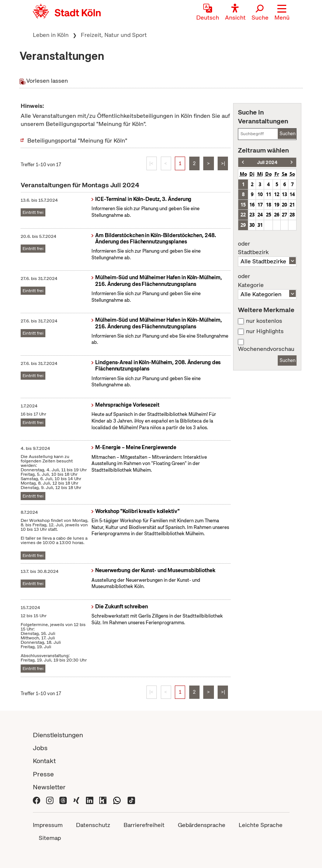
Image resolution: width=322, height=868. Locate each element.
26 (277, 215)
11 (269, 194)
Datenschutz (93, 825)
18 (269, 205)
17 (260, 205)
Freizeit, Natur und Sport (114, 35)
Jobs (40, 748)
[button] (282, 13)
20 (284, 205)
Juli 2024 (267, 162)
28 (292, 215)
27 (284, 215)
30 (252, 225)
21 (292, 205)
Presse (43, 774)
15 (243, 205)
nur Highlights (265, 331)
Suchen (288, 134)
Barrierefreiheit (144, 825)
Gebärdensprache (202, 825)
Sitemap (50, 838)
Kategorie (267, 281)
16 (252, 205)
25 (269, 215)
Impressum (48, 825)
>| (223, 163)
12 (277, 194)
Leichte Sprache (261, 825)
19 (277, 205)
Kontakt (44, 761)
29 (243, 225)
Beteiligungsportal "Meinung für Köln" (77, 141)
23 (252, 215)
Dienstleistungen (58, 735)
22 (243, 215)
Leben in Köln (51, 35)
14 (292, 194)
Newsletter (49, 787)
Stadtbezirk (267, 248)
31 (260, 225)
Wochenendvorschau (266, 349)
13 (284, 194)
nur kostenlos (264, 321)
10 (260, 194)
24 (260, 215)
